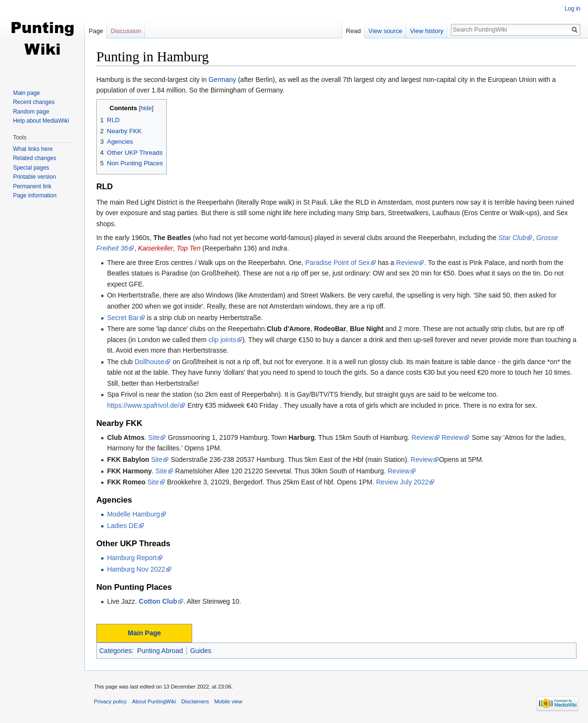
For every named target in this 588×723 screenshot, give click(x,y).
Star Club (512, 238)
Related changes (35, 158)
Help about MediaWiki (41, 121)
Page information (35, 195)
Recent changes (34, 102)
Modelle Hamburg (133, 514)
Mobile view (228, 701)
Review (407, 263)
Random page (31, 112)
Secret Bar (123, 318)
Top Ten (189, 248)
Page (96, 31)
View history (427, 31)
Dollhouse (150, 362)
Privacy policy (110, 701)
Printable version (34, 177)
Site (154, 437)
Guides (201, 651)
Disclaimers (195, 701)
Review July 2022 (403, 482)
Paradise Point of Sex (338, 263)
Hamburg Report (132, 558)
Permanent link (32, 186)
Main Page (144, 633)
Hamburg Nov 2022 (136, 569)
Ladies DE (122, 526)
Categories (115, 651)
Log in (572, 9)
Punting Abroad (160, 651)
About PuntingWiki (154, 701)
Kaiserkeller (156, 248)
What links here (33, 149)
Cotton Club (158, 601)
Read (353, 31)
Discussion (126, 31)
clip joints (222, 340)
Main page (26, 93)
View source (386, 31)
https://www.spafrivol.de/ (143, 405)
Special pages (31, 168)
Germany (222, 80)
